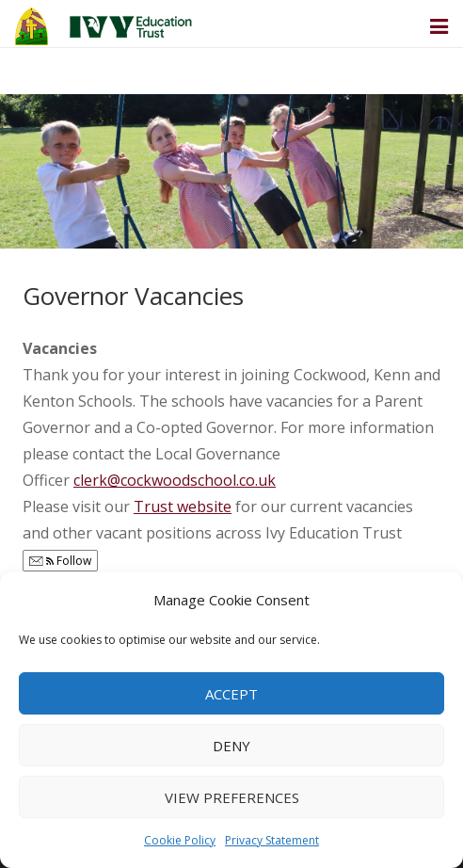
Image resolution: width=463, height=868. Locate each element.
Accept (231, 694)
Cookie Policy (180, 840)
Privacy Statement (272, 840)
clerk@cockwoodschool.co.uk (175, 480)
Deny (231, 746)
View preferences (232, 797)
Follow (60, 561)
